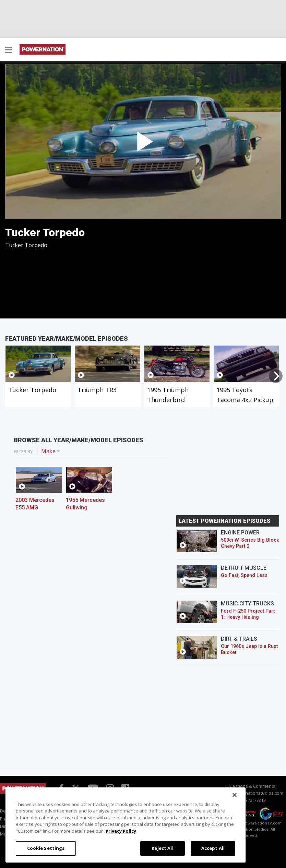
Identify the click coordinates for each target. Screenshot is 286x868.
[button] (9, 50)
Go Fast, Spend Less (244, 575)
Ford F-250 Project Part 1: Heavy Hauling (248, 614)
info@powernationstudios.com (251, 793)
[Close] (235, 795)
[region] (126, 825)
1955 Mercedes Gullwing (85, 504)
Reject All (162, 848)
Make (48, 451)
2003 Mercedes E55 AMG (35, 504)
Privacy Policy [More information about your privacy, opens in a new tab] (121, 831)
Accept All (213, 848)
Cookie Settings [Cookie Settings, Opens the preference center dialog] (46, 848)
